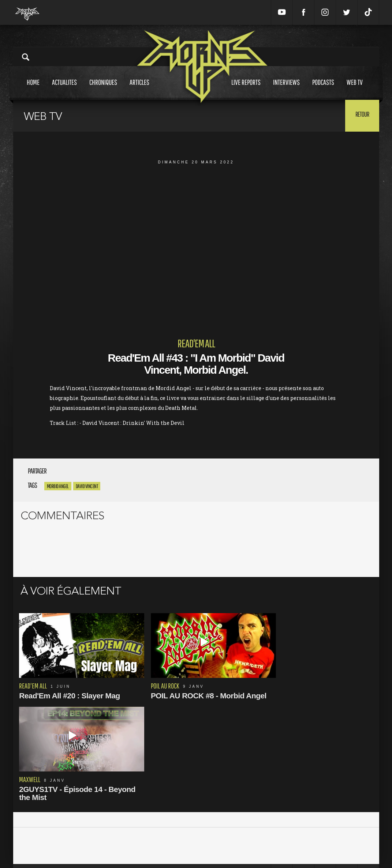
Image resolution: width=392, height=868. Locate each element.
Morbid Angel (58, 486)
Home (33, 89)
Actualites (64, 89)
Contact (135, 850)
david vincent (87, 486)
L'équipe (136, 834)
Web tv (355, 89)
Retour (361, 115)
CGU (132, 827)
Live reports (246, 89)
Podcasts (323, 89)
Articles (139, 89)
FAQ (132, 842)
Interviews (286, 89)
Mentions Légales (147, 819)
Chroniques (103, 89)
